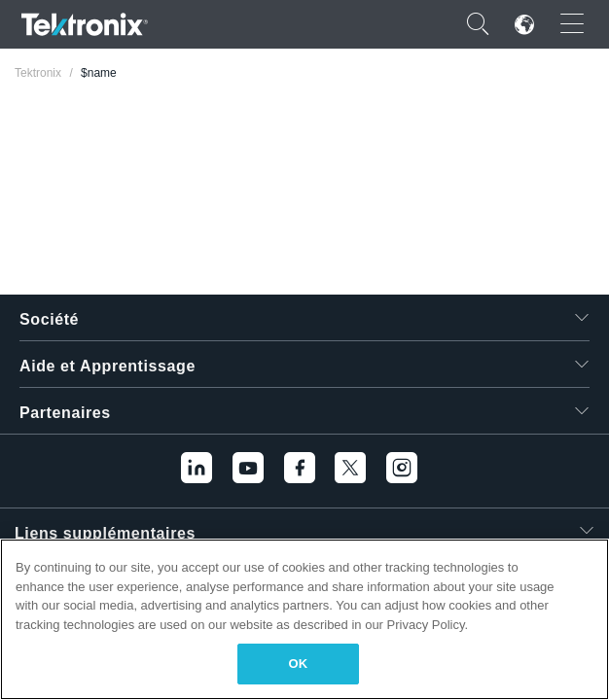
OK (299, 664)
